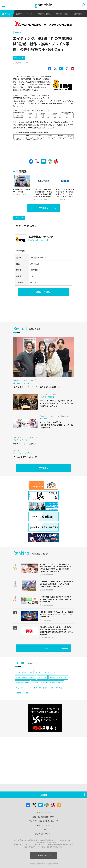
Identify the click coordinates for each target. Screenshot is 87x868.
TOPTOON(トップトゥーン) (25, 677)
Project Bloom (21, 688)
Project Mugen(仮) (22, 683)
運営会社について (43, 812)
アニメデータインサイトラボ (45, 672)
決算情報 (78, 14)
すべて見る (43, 208)
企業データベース (24, 14)
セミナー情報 (62, 14)
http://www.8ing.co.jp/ (38, 240)
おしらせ (43, 829)
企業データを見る (43, 292)
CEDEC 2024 (42, 677)
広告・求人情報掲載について (44, 817)
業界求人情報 (44, 14)
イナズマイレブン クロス (24, 672)
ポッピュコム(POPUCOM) (58, 677)
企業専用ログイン (44, 855)
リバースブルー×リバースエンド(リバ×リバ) (47, 683)
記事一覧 (6, 14)
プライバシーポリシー (43, 834)
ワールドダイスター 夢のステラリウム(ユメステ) (46, 688)
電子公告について (43, 825)
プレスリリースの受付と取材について (43, 821)
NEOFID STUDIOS (22, 693)
